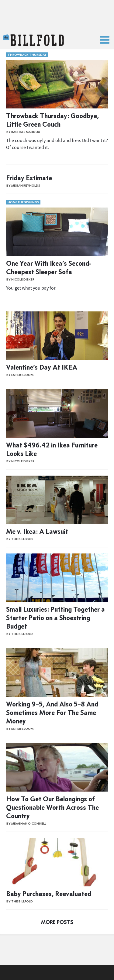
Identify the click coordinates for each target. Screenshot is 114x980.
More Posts (57, 922)
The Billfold (33, 40)
